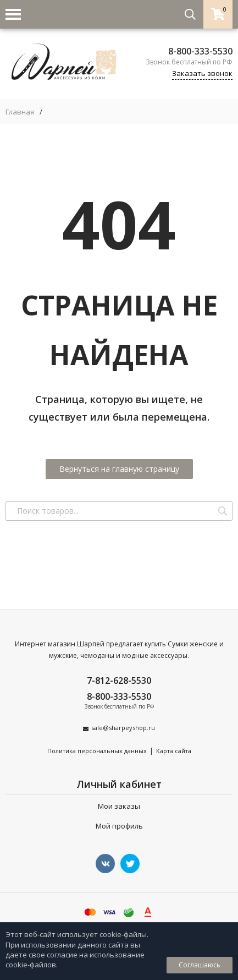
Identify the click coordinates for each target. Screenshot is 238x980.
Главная (20, 112)
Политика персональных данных (97, 751)
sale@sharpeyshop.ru (123, 728)
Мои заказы (119, 806)
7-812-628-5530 (119, 680)
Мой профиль (119, 826)
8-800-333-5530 (200, 51)
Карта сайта (174, 751)
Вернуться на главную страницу (119, 469)
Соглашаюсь (200, 965)
